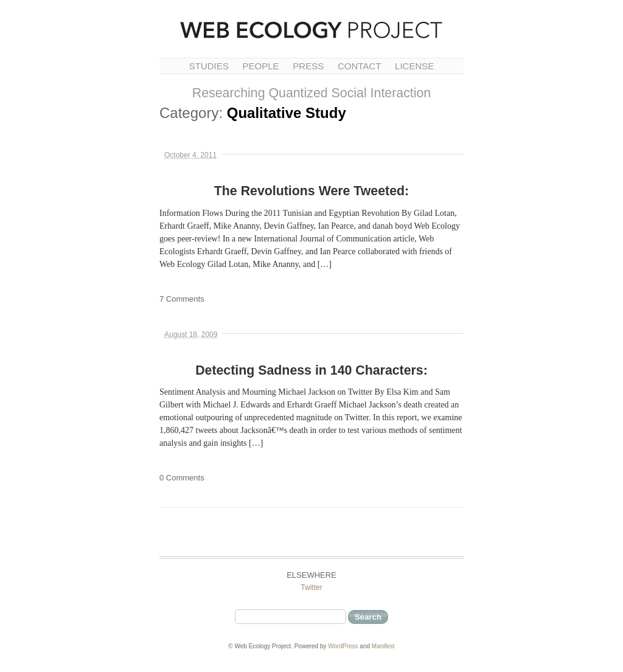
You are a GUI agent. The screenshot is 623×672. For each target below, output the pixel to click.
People (260, 66)
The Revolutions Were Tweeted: (311, 191)
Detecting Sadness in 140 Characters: (311, 370)
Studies (209, 66)
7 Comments (182, 299)
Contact (359, 66)
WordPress (343, 646)
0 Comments (182, 478)
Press (308, 66)
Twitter (311, 587)
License (414, 66)
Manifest (383, 646)
